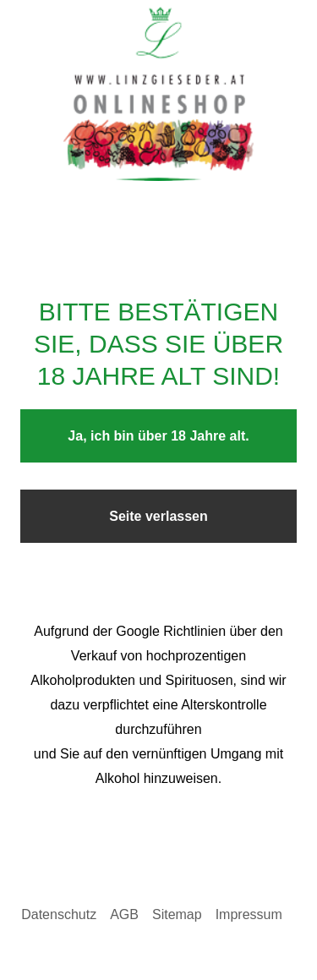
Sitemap (177, 914)
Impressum (249, 914)
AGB (124, 914)
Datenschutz (59, 914)
